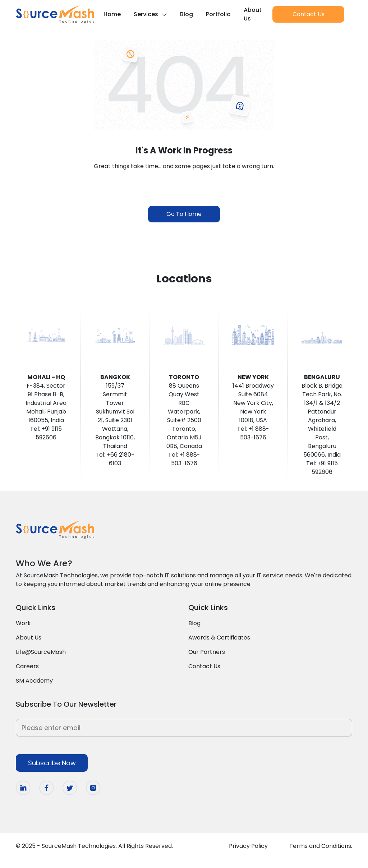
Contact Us (309, 14)
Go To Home (184, 214)
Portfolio (218, 14)
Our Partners (207, 652)
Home (112, 14)
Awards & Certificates (219, 638)
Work (23, 623)
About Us (253, 14)
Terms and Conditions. (321, 846)
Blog (187, 14)
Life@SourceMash (41, 652)
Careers (27, 666)
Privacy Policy (248, 846)
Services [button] (150, 14)
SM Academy (34, 681)
